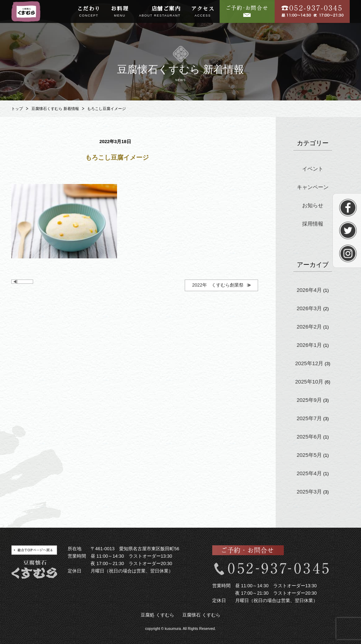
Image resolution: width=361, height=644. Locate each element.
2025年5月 (309, 455)
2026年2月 (309, 327)
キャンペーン (313, 187)
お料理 (120, 12)
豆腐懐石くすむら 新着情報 (55, 109)
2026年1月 (309, 345)
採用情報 (313, 224)
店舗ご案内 (160, 12)
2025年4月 (309, 473)
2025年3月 (309, 492)
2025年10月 (309, 382)
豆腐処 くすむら (157, 615)
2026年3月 (309, 308)
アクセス (203, 12)
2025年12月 (309, 363)
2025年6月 (309, 437)
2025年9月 (309, 400)
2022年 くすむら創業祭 (218, 285)
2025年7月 (309, 418)
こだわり (89, 12)
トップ (17, 109)
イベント (313, 169)
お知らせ (313, 205)
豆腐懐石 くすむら (201, 615)
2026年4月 (309, 290)
